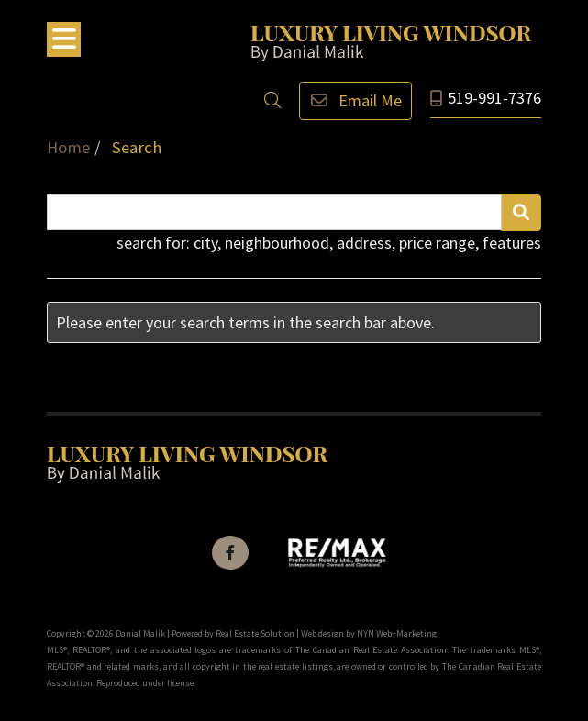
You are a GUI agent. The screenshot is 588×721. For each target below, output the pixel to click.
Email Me (355, 100)
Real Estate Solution (255, 633)
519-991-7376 (494, 98)
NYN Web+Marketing (397, 633)
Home (68, 147)
